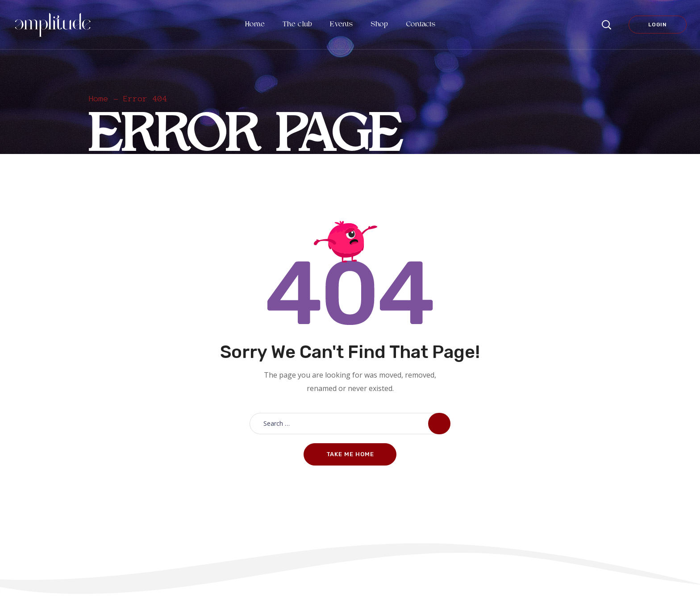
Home (99, 99)
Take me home (350, 454)
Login (658, 25)
